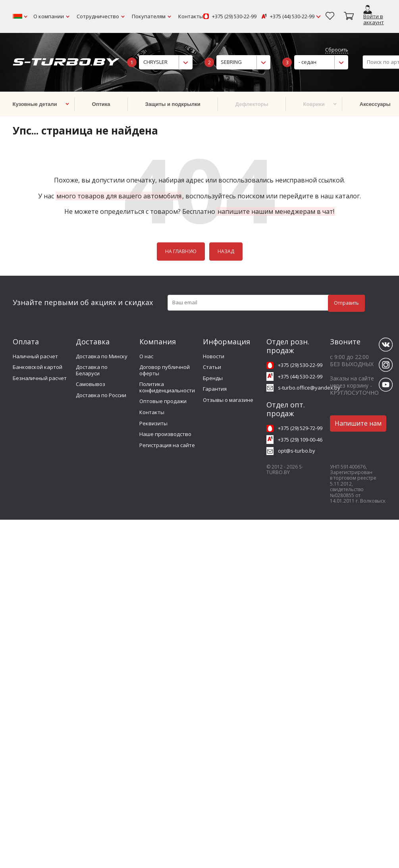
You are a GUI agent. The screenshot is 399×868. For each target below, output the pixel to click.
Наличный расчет (35, 356)
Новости (214, 356)
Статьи (212, 367)
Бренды (213, 378)
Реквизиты (153, 423)
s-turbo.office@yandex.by (309, 388)
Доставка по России (101, 395)
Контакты (191, 16)
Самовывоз (91, 384)
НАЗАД (226, 251)
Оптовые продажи (163, 401)
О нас (146, 356)
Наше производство (165, 434)
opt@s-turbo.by (297, 451)
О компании (49, 16)
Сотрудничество (98, 16)
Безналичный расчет (40, 378)
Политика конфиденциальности (167, 387)
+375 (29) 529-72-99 (300, 428)
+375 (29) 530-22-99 (234, 17)
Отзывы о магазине (228, 400)
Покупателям (149, 16)
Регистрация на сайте (167, 445)
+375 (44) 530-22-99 (292, 17)
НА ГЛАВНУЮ (181, 251)
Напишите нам (358, 423)
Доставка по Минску (102, 356)
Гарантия (215, 389)
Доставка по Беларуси (92, 370)
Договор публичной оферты (165, 370)
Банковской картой (38, 367)
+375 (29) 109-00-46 (300, 440)
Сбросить (337, 50)
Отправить (346, 303)
